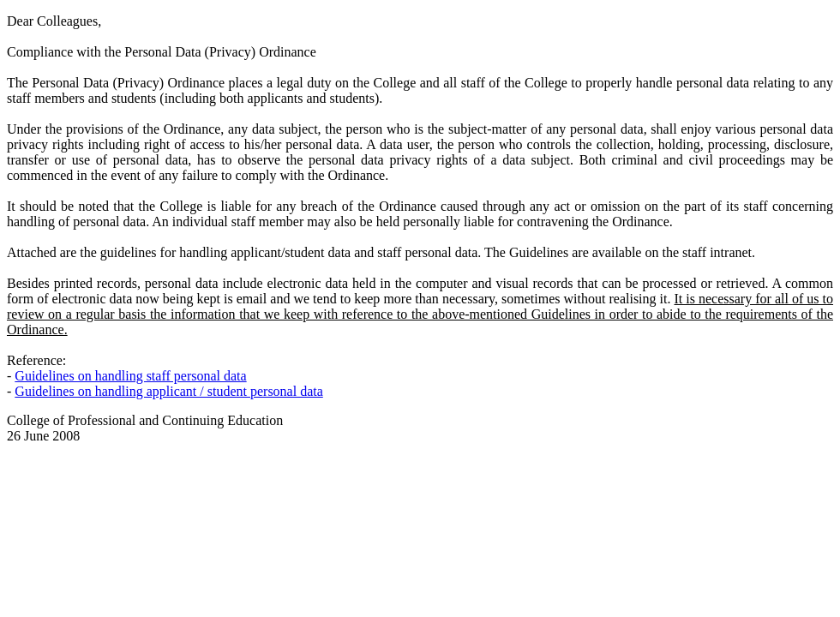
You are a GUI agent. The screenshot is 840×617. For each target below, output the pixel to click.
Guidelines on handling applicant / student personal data (168, 391)
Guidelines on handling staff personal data (130, 376)
